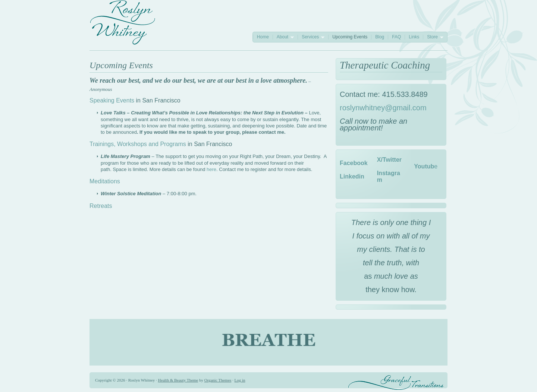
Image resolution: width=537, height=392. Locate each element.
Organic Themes (218, 380)
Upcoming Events (350, 37)
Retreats (101, 206)
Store (433, 37)
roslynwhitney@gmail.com (383, 108)
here (211, 169)
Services (311, 37)
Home (263, 37)
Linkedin (352, 176)
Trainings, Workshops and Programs (138, 144)
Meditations (105, 181)
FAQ (396, 37)
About (283, 37)
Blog (380, 37)
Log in (240, 380)
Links (414, 37)
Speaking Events (112, 100)
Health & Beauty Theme (178, 380)
